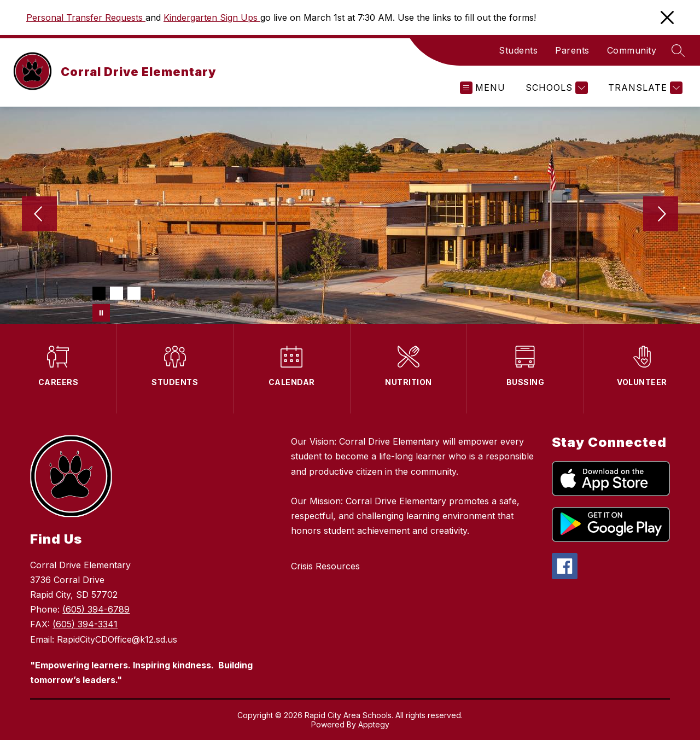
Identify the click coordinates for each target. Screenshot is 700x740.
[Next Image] (661, 215)
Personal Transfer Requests (86, 18)
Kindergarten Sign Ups (212, 18)
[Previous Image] (39, 215)
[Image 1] (99, 293)
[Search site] (678, 50)
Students (518, 50)
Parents (572, 50)
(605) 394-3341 (85, 624)
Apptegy (374, 724)
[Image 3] (134, 293)
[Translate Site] (644, 88)
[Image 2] (116, 293)
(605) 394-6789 (96, 609)
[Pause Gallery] (101, 313)
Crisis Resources (325, 566)
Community (632, 50)
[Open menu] (483, 88)
